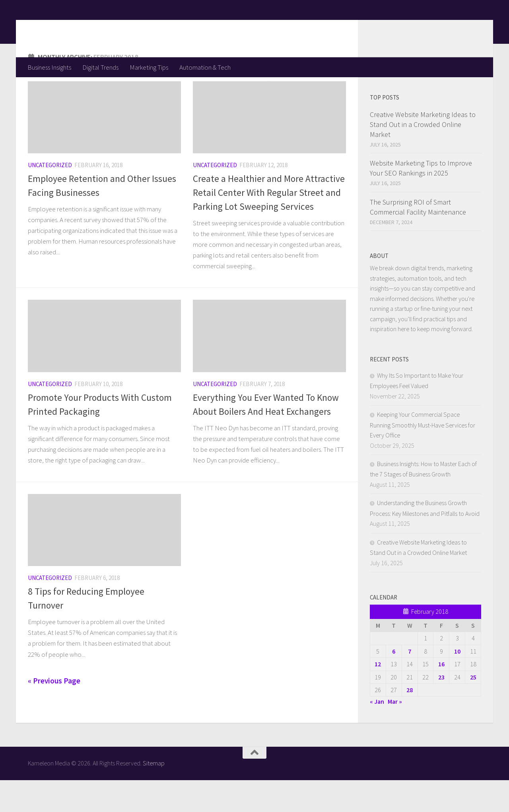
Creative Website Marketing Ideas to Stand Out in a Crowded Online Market (423, 156)
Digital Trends (100, 67)
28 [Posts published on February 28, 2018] (410, 722)
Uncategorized (50, 197)
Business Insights (49, 67)
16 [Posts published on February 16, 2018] (441, 696)
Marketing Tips (149, 67)
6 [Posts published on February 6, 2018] (394, 683)
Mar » (395, 733)
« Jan (377, 733)
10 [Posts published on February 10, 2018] (457, 683)
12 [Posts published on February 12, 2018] (378, 696)
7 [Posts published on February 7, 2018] (410, 683)
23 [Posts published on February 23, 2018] (441, 709)
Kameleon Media (90, 28)
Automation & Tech (205, 67)
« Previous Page (54, 712)
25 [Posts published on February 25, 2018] (473, 709)
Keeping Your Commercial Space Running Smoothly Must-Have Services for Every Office (423, 457)
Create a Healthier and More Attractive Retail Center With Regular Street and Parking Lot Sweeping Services (269, 224)
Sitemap (154, 795)
